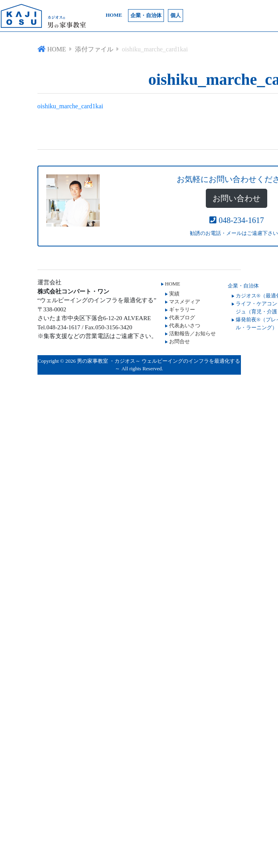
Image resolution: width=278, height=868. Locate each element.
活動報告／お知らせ (192, 333)
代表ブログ (182, 318)
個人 (175, 15)
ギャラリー (182, 310)
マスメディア (185, 302)
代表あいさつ (185, 325)
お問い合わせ (237, 198)
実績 (174, 294)
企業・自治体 (146, 15)
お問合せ (179, 341)
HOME (114, 15)
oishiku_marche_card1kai (70, 106)
